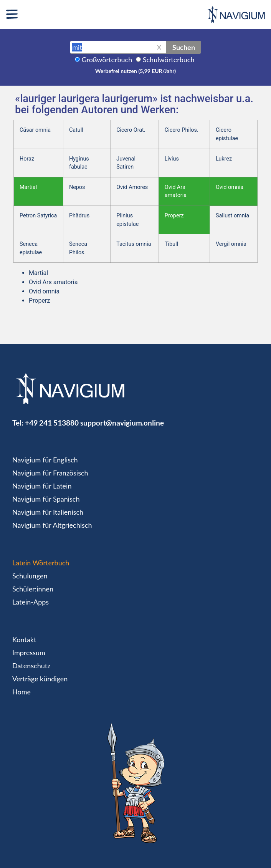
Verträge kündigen (40, 679)
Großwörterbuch (107, 60)
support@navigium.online (122, 423)
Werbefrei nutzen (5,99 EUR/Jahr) (135, 71)
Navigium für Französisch (50, 473)
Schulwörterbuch (169, 60)
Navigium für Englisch (45, 460)
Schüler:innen (33, 589)
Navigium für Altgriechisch (52, 525)
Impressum (29, 653)
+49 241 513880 (52, 423)
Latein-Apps (31, 602)
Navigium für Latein (42, 486)
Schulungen (30, 576)
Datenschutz (31, 666)
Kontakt (24, 639)
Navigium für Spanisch (46, 499)
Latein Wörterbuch (41, 563)
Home (21, 692)
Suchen (184, 47)
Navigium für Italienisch (48, 512)
